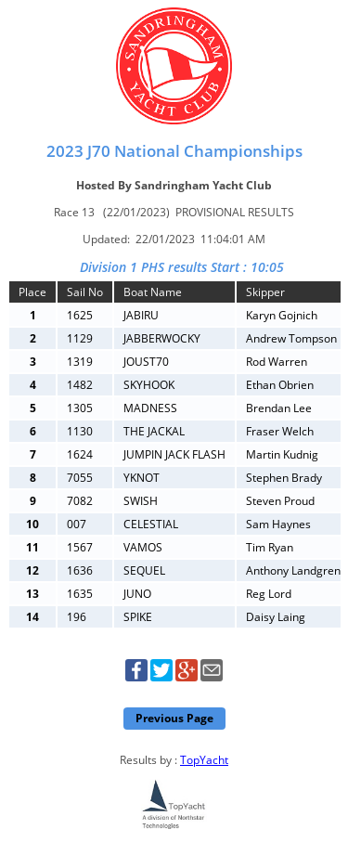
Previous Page (174, 718)
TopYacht (204, 760)
